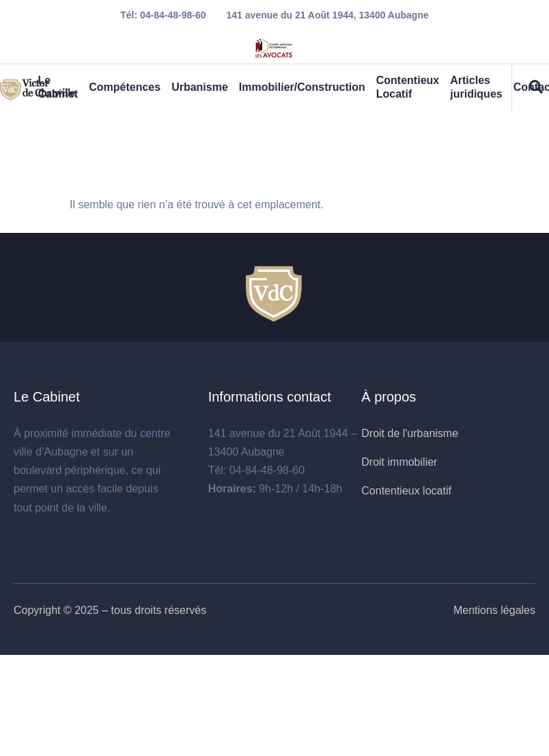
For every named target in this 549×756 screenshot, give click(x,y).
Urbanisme (200, 87)
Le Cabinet (58, 87)
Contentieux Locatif (408, 87)
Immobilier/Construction (302, 87)
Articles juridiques (476, 87)
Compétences (125, 87)
